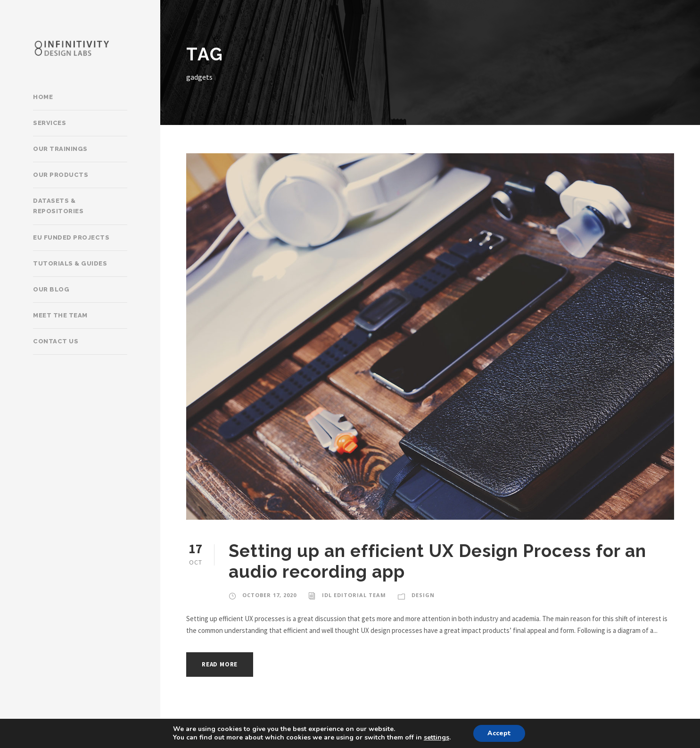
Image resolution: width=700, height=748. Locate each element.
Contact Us (56, 341)
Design (423, 595)
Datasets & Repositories (58, 206)
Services (49, 123)
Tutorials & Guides (70, 263)
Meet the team (60, 315)
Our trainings (60, 149)
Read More (220, 664)
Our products (61, 175)
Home (43, 97)
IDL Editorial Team (354, 595)
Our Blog (51, 289)
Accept (499, 733)
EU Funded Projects (71, 237)
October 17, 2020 (269, 595)
